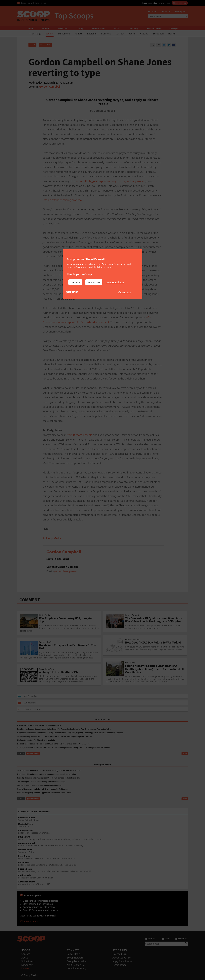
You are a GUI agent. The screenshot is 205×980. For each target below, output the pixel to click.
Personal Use (94, 282)
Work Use (75, 282)
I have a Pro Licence (115, 282)
